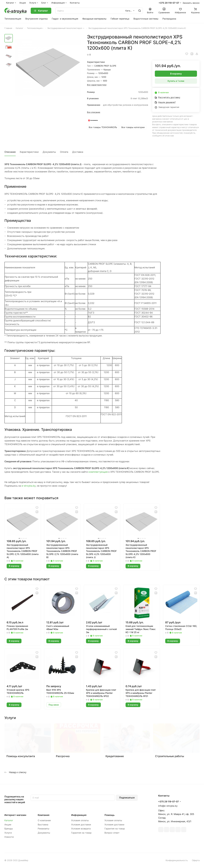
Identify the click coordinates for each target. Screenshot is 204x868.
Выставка (43, 825)
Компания (44, 815)
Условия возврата (81, 829)
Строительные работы (170, 756)
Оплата (64, 152)
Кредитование (115, 756)
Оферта (196, 860)
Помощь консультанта (21, 756)
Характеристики (29, 152)
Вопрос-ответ (112, 833)
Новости (9, 837)
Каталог (9, 820)
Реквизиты (44, 829)
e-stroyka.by (29, 486)
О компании (44, 820)
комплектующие (98, 472)
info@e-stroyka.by (168, 806)
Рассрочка (63, 756)
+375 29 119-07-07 (169, 3)
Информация (79, 815)
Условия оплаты (80, 820)
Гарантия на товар (81, 833)
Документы (49, 152)
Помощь (109, 815)
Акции (8, 825)
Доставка (78, 152)
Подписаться (127, 798)
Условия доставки (81, 825)
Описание (10, 152)
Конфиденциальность (177, 860)
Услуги (8, 833)
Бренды (9, 829)
